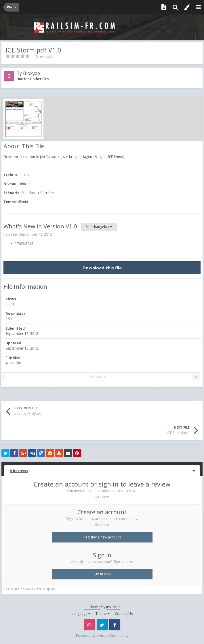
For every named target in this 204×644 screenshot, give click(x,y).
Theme (103, 614)
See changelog (99, 227)
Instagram (89, 625)
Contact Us (124, 614)
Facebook (115, 625)
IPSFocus (113, 607)
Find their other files (33, 79)
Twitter (102, 625)
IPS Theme (92, 607)
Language (81, 614)
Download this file (102, 268)
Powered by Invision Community (102, 635)
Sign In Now (102, 574)
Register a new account (102, 537)
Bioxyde (32, 73)
